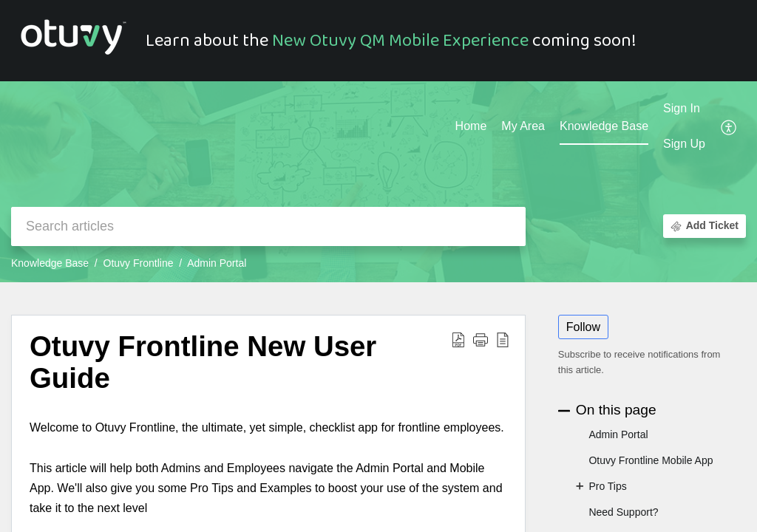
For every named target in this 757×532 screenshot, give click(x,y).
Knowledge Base (50, 263)
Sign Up (684, 144)
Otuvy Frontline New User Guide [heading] (203, 362)
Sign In (682, 108)
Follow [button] (583, 327)
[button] (729, 127)
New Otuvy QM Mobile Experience (400, 41)
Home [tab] (471, 126)
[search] (268, 226)
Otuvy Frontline (139, 263)
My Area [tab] (523, 126)
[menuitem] (684, 109)
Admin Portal (217, 263)
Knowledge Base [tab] (604, 126)
